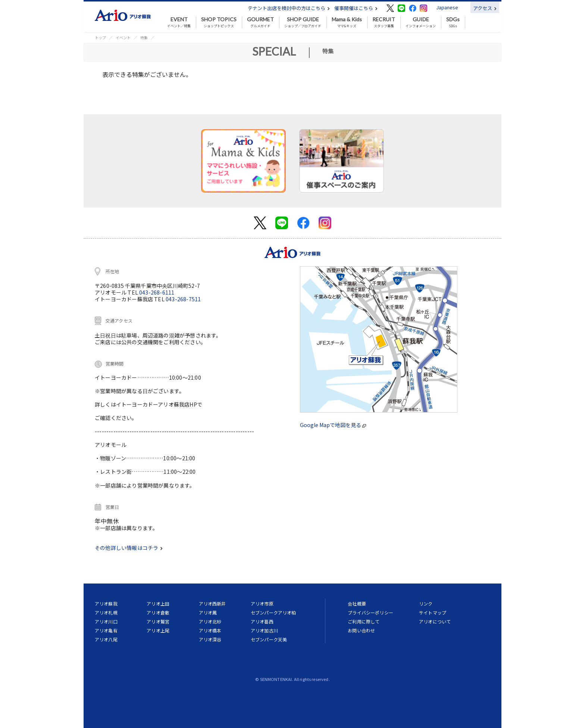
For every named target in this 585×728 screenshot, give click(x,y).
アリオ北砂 (210, 621)
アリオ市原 (262, 603)
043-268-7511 (183, 299)
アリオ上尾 (158, 630)
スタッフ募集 (384, 22)
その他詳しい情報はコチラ (129, 548)
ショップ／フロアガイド (303, 22)
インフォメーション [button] (421, 22)
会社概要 (357, 603)
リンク (426, 603)
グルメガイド (260, 22)
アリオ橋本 (210, 630)
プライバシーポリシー (370, 612)
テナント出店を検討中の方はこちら (289, 8)
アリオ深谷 (210, 639)
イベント (123, 38)
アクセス (485, 8)
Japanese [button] (447, 7)
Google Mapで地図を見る (333, 425)
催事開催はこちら (356, 8)
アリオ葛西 (262, 621)
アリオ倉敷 (158, 612)
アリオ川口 (106, 621)
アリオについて (435, 621)
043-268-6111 (157, 292)
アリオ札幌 (106, 612)
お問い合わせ (361, 630)
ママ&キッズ (347, 22)
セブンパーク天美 (269, 639)
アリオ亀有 (106, 630)
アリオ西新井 (212, 603)
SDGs (453, 22)
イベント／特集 (179, 22)
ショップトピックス (219, 22)
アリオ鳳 (208, 612)
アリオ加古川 (264, 630)
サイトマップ (433, 612)
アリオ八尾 (106, 639)
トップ (100, 38)
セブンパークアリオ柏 (273, 612)
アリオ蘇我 (106, 603)
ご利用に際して (364, 621)
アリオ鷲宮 (158, 621)
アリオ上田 (158, 603)
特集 (144, 38)
